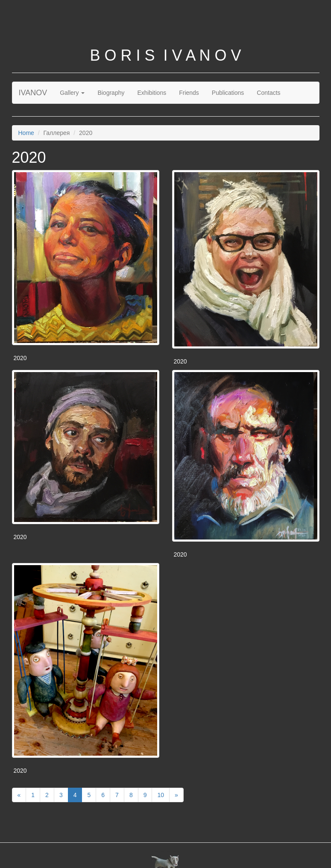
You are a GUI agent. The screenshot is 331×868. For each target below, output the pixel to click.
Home (26, 133)
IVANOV (33, 93)
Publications (228, 93)
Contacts (268, 93)
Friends (189, 93)
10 (161, 795)
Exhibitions (152, 93)
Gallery (72, 93)
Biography (111, 93)
